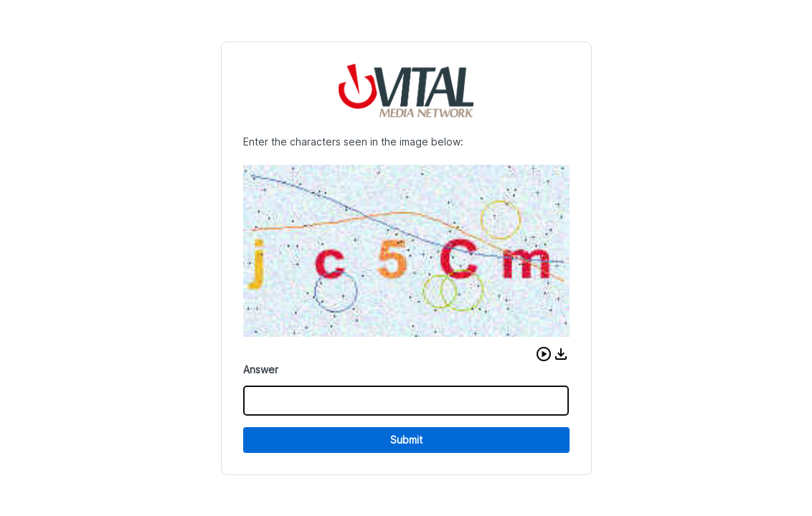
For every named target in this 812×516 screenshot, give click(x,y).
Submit (406, 440)
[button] (544, 354)
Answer (261, 369)
